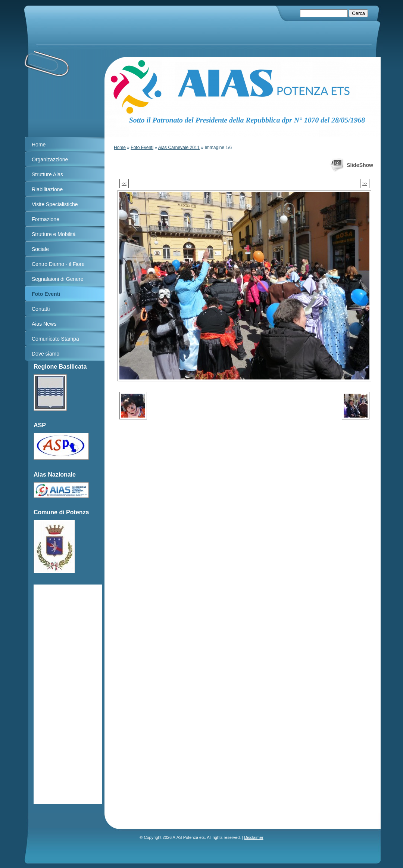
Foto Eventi (142, 148)
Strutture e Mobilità (54, 234)
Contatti (41, 309)
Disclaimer (254, 837)
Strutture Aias (47, 174)
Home (120, 148)
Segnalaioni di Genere (58, 279)
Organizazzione (50, 159)
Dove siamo (46, 354)
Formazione (46, 219)
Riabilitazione (47, 189)
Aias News (44, 324)
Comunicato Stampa (55, 339)
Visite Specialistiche (55, 204)
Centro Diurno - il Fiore (58, 264)
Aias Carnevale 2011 (179, 148)
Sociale (40, 249)
